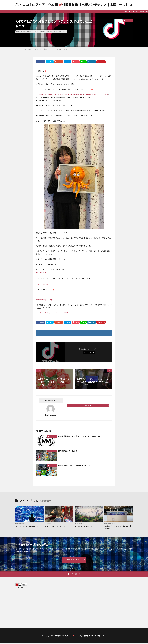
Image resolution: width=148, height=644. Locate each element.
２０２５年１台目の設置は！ (85, 526)
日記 (38, 32)
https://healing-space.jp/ (45, 300)
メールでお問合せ (43, 284)
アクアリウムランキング (23, 588)
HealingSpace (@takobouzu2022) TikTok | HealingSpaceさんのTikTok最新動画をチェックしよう (73, 94)
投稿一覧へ (88, 405)
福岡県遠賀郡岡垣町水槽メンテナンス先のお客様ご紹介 (81, 436)
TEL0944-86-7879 (43, 272)
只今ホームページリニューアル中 (57, 526)
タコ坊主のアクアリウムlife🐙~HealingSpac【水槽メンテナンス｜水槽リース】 (74, 5)
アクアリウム (32, 32)
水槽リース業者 (57, 32)
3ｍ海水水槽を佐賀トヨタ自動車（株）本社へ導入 (118, 527)
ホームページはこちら (74, 560)
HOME (19, 49)
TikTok (63, 32)
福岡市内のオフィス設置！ (69, 451)
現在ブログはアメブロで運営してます (29, 526)
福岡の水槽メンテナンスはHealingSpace (75, 465)
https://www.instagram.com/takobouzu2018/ (52, 313)
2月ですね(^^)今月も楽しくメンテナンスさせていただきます (51, 49)
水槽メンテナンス (47, 32)
